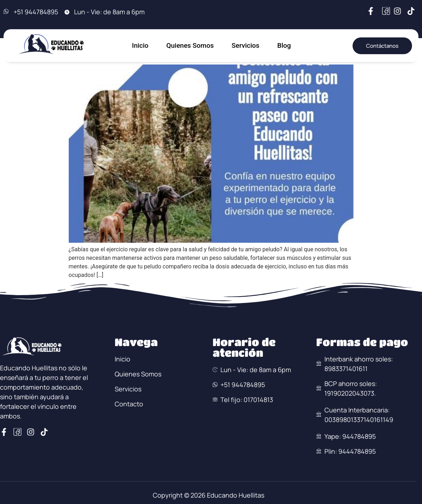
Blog (284, 45)
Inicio (140, 45)
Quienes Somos (190, 45)
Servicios (245, 45)
